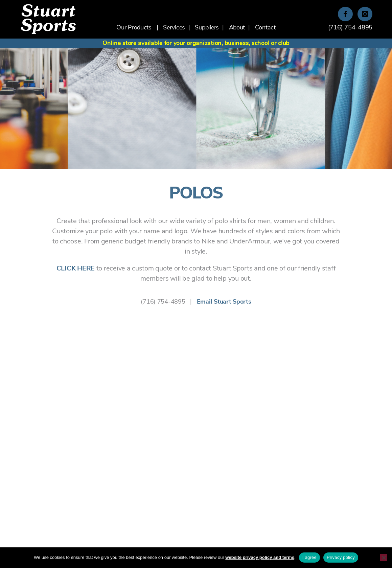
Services (174, 28)
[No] (384, 558)
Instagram (365, 15)
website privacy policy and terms (260, 557)
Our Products (134, 28)
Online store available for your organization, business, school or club (196, 43)
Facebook (345, 15)
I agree (309, 557)
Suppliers (207, 28)
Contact (265, 28)
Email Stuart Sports (224, 302)
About (237, 28)
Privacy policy (341, 557)
